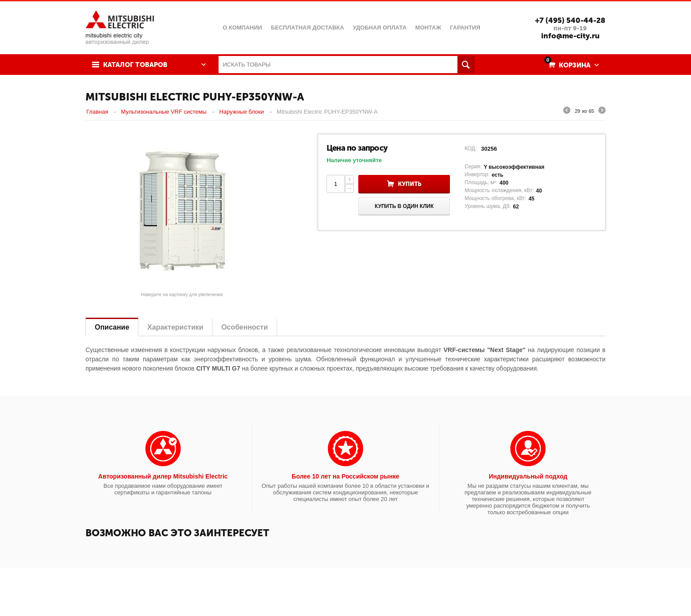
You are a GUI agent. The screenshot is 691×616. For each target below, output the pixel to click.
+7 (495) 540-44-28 (570, 20)
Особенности (244, 327)
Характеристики (175, 327)
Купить (410, 184)
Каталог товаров (135, 65)
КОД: (470, 148)
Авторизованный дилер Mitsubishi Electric (163, 476)
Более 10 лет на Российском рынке (345, 476)
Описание (112, 327)
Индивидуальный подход (528, 476)
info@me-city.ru (570, 36)
